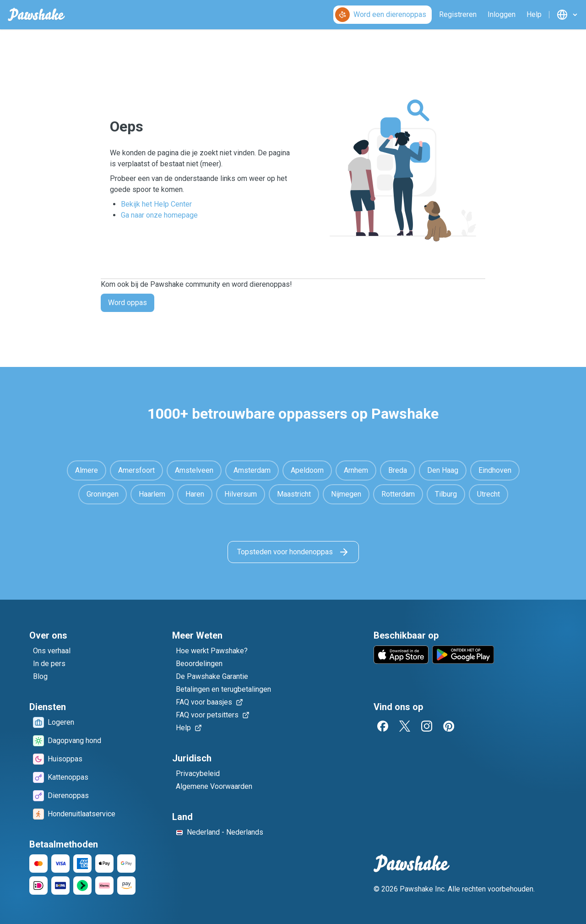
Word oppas (128, 303)
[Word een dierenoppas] (383, 15)
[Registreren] (458, 15)
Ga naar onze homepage (159, 215)
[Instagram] (427, 726)
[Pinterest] (449, 726)
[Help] (534, 15)
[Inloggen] (502, 15)
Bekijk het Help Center (156, 204)
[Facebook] (383, 726)
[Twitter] (405, 726)
